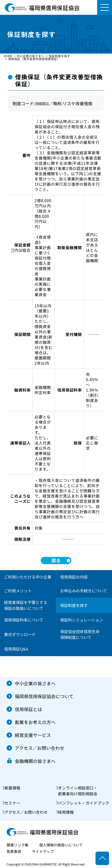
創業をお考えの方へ (35, 722)
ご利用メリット (18, 591)
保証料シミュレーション (82, 620)
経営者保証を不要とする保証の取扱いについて (26, 605)
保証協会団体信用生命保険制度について (80, 634)
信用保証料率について (24, 620)
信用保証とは (28, 709)
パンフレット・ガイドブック (84, 803)
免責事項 (14, 851)
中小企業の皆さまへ (35, 683)
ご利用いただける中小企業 (28, 577)
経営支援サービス (33, 735)
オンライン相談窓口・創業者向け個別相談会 (78, 791)
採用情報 (66, 812)
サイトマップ (43, 851)
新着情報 (12, 788)
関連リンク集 (17, 845)
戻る (56, 560)
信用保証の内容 (74, 577)
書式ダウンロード (20, 634)
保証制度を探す (74, 605)
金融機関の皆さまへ (35, 761)
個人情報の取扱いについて (61, 845)
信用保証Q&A (16, 649)
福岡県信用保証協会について (44, 696)
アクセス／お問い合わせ (40, 748)
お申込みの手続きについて (84, 591)
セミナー (12, 803)
